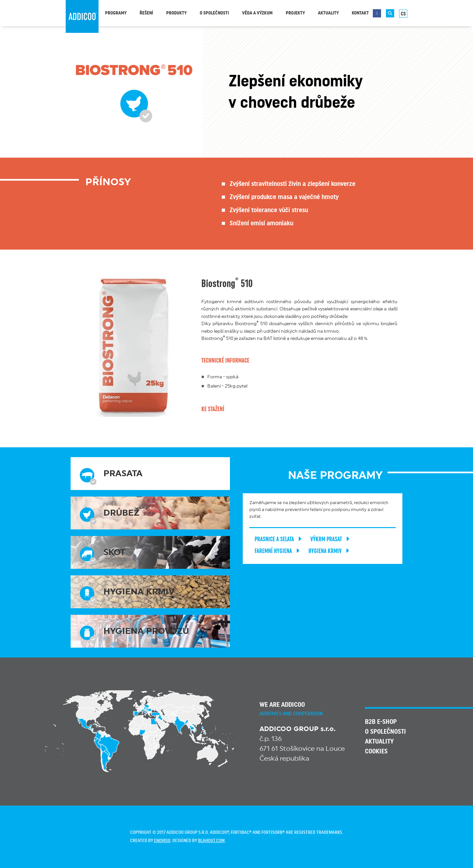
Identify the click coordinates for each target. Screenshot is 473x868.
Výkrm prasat (331, 539)
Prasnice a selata (279, 539)
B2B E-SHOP (381, 722)
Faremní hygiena (278, 551)
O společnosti (214, 13)
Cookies (376, 751)
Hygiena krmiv (330, 551)
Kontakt (360, 13)
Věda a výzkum (257, 13)
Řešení (146, 13)
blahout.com (211, 841)
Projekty (295, 13)
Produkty (176, 13)
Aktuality (328, 13)
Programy (116, 13)
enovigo (162, 841)
